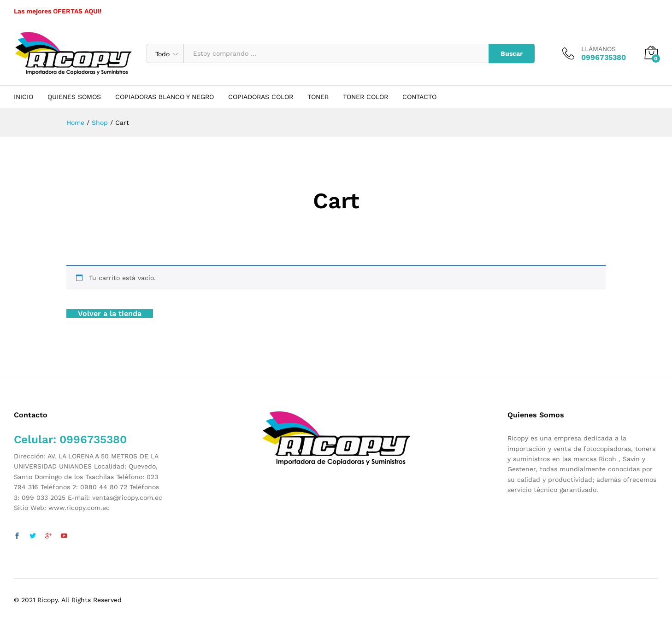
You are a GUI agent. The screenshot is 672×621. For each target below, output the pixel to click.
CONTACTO (419, 97)
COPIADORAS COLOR (261, 97)
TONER (318, 97)
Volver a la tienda (110, 313)
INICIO (24, 97)
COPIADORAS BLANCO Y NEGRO (165, 97)
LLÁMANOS (598, 49)
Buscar (512, 53)
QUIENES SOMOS (74, 97)
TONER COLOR (365, 97)
